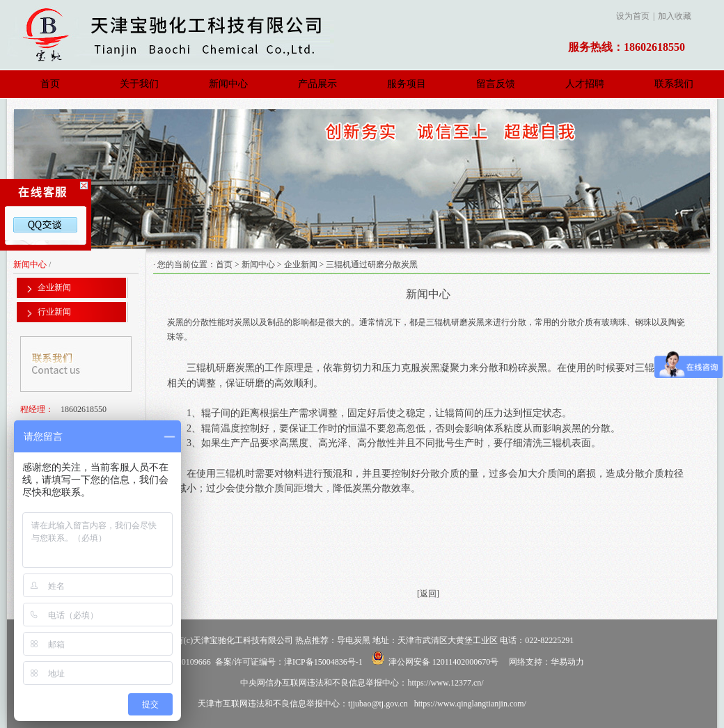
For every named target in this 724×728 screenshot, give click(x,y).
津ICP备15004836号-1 (323, 662)
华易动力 (567, 662)
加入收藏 (675, 16)
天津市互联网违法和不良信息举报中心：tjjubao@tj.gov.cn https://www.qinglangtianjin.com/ (362, 704)
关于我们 (139, 84)
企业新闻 (301, 264)
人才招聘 (585, 84)
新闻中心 (228, 84)
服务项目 (407, 84)
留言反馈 (496, 84)
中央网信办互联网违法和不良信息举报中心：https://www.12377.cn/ (362, 683)
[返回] (428, 594)
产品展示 (317, 84)
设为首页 (633, 16)
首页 (50, 84)
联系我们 (674, 84)
